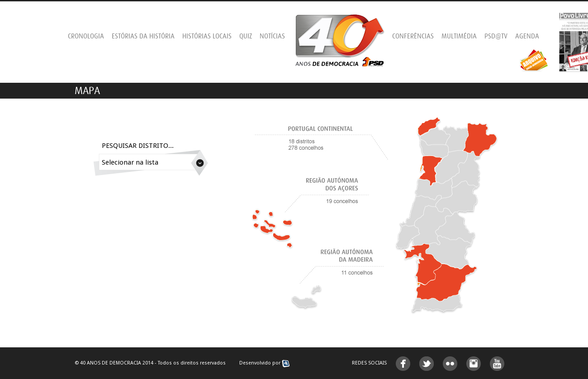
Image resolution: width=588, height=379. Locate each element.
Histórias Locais (207, 36)
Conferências (413, 36)
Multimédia (459, 36)
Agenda (527, 36)
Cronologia (86, 36)
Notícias (272, 36)
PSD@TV (496, 36)
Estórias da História (143, 36)
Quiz (246, 36)
